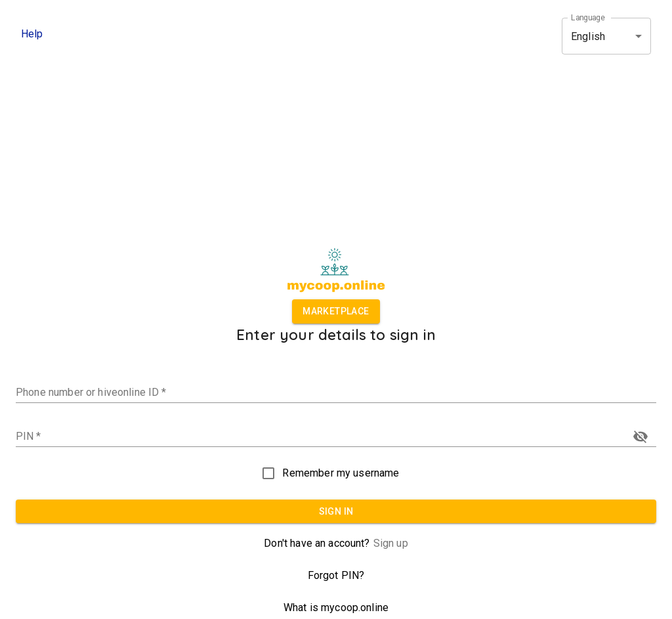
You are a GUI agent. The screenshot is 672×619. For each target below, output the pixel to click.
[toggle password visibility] (640, 437)
